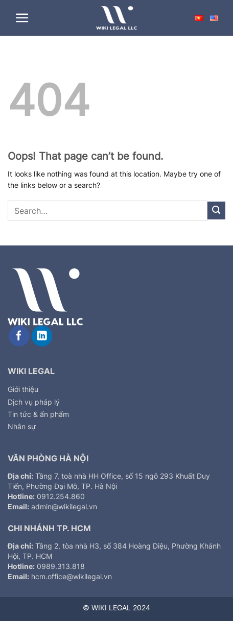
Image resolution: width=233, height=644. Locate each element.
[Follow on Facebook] (19, 336)
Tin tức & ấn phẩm (38, 414)
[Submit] (216, 210)
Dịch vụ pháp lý (34, 402)
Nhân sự (22, 426)
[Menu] (22, 18)
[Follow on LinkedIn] (42, 336)
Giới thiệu (23, 389)
